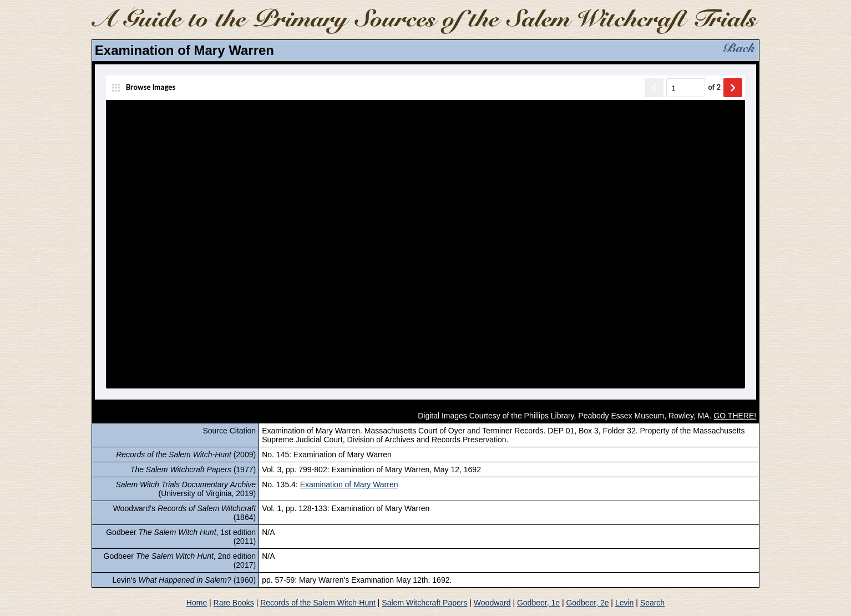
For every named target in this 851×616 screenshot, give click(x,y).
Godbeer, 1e (538, 603)
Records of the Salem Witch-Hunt (318, 603)
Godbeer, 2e (587, 603)
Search (652, 603)
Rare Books (234, 603)
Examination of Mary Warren (349, 484)
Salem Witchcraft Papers (424, 603)
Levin (624, 603)
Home (197, 603)
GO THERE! (735, 416)
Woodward (492, 603)
